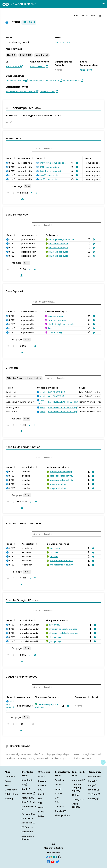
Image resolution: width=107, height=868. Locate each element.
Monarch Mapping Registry (76, 788)
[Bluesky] (57, 861)
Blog (92, 785)
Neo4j (26, 789)
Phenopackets (62, 815)
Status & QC (28, 798)
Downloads (27, 780)
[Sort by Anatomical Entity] (66, 311)
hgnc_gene (86, 70)
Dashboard (27, 832)
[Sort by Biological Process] (67, 620)
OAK (57, 798)
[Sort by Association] (32, 158)
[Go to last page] (36, 193)
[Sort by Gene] (14, 158)
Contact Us (11, 790)
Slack (92, 781)
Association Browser (28, 838)
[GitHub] (60, 857)
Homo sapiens (63, 42)
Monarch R (28, 793)
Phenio (42, 794)
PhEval (58, 785)
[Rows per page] (28, 186)
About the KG (28, 823)
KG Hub (75, 795)
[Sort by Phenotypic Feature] (58, 697)
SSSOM (59, 793)
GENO (41, 807)
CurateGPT (61, 811)
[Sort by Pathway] (57, 235)
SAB (7, 785)
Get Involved (95, 777)
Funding (9, 799)
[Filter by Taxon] (24, 378)
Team (8, 781)
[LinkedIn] (48, 861)
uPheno (42, 785)
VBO (40, 803)
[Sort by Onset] (100, 697)
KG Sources (27, 827)
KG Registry (78, 799)
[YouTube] (53, 861)
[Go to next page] (31, 193)
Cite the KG (27, 818)
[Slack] (50, 857)
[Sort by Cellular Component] (70, 544)
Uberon (42, 781)
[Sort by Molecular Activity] (68, 467)
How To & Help (29, 802)
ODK (57, 802)
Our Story (10, 777)
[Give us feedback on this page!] (103, 762)
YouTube (94, 794)
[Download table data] (22, 199)
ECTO (41, 816)
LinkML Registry (76, 805)
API (24, 785)
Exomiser (59, 780)
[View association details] (76, 163)
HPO (40, 790)
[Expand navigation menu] (104, 4)
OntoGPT (60, 807)
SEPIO (41, 812)
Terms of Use (28, 814)
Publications (11, 794)
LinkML (58, 789)
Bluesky (93, 799)
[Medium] (55, 857)
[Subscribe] (46, 857)
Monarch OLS (78, 780)
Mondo (42, 777)
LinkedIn (94, 790)
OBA (40, 799)
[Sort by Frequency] (88, 697)
